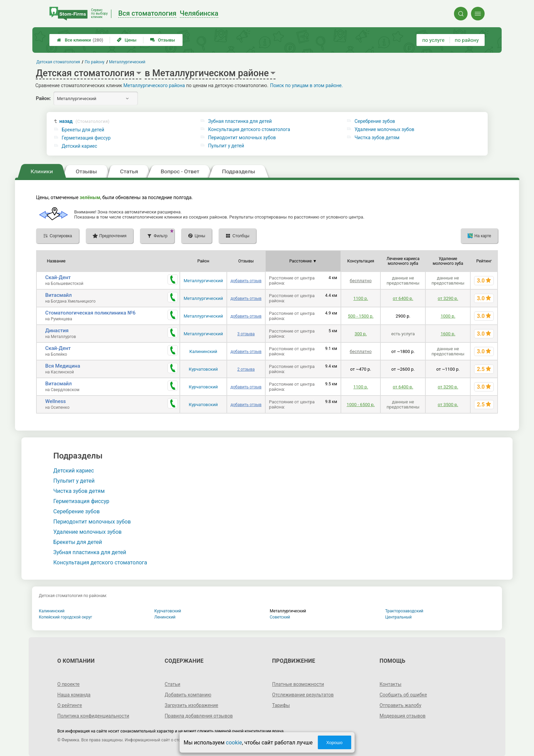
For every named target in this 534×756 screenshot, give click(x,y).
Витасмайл (59, 295)
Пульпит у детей (226, 146)
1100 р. (360, 298)
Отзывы (163, 40)
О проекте (68, 684)
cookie (234, 743)
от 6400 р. (403, 298)
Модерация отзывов (402, 716)
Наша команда (74, 695)
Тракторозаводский (404, 611)
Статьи (173, 684)
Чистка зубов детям (377, 138)
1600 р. (448, 334)
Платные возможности (298, 684)
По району (95, 62)
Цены (127, 40)
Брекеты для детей (83, 130)
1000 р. (448, 316)
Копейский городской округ (66, 617)
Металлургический (203, 281)
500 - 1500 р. (361, 316)
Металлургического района (154, 85)
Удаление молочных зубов (384, 129)
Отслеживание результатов (303, 695)
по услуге (434, 40)
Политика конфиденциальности (93, 716)
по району (467, 40)
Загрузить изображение (192, 705)
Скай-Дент (58, 277)
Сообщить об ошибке (403, 695)
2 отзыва (246, 369)
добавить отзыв (246, 281)
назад (84, 121)
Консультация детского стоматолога (249, 129)
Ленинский (165, 617)
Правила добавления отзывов (199, 716)
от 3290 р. (448, 298)
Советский (280, 617)
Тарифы (281, 705)
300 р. (361, 334)
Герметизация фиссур (86, 138)
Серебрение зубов (375, 121)
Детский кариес (79, 146)
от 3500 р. (448, 405)
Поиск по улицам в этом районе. (307, 85)
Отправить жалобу (400, 705)
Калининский (203, 351)
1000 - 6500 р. (361, 405)
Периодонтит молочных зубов (242, 138)
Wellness (56, 401)
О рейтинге (70, 705)
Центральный (398, 617)
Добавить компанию (188, 695)
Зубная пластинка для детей (240, 121)
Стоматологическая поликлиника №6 (90, 313)
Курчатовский (203, 369)
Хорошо (334, 743)
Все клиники (80, 40)
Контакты (390, 684)
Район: (43, 98)
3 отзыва (246, 334)
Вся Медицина (63, 366)
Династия (57, 331)
